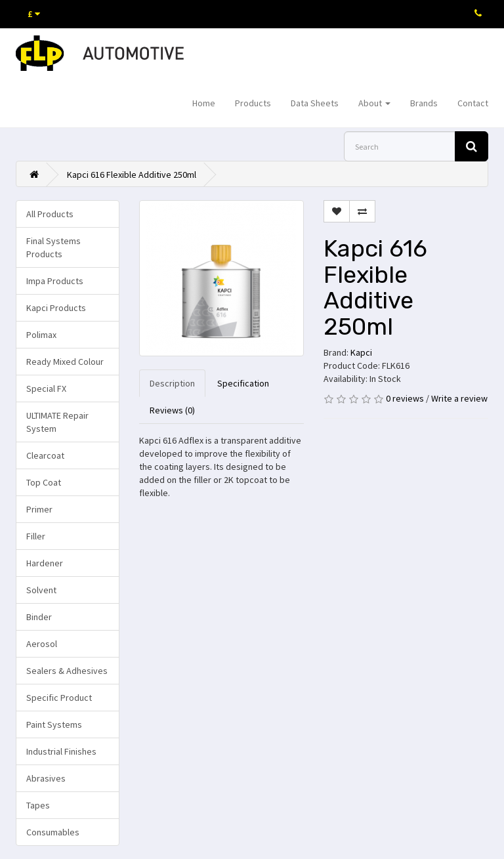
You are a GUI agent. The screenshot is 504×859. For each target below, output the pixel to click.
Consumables (53, 832)
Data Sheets (315, 103)
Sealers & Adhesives (67, 671)
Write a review (459, 398)
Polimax (41, 335)
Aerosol (42, 644)
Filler (36, 536)
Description (172, 383)
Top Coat (44, 482)
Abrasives (46, 778)
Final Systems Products (53, 247)
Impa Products (55, 281)
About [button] (374, 103)
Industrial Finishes (61, 751)
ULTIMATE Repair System (57, 422)
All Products (50, 214)
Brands (424, 103)
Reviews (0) (172, 410)
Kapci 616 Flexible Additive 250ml (132, 175)
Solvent (41, 590)
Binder (39, 617)
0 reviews (405, 398)
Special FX (46, 388)
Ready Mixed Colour (65, 362)
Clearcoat (45, 455)
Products (253, 103)
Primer (39, 509)
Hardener (45, 563)
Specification (243, 383)
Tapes (38, 805)
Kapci (361, 352)
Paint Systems (54, 724)
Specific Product (59, 698)
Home (204, 103)
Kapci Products (56, 308)
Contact (473, 103)
